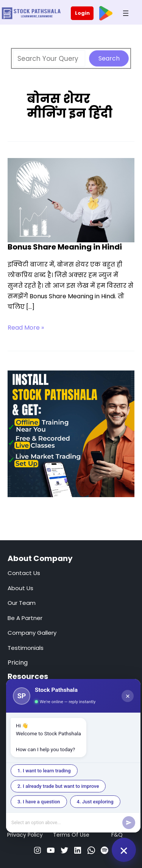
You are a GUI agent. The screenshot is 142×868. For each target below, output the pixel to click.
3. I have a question (39, 802)
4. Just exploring (95, 802)
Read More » (26, 328)
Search (109, 58)
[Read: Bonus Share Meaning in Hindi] (71, 200)
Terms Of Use (71, 835)
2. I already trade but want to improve (58, 786)
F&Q (117, 835)
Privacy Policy (25, 835)
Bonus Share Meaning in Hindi (65, 247)
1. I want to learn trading (44, 771)
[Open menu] (126, 13)
